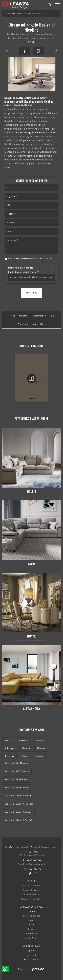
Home (8, 13)
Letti (32, 925)
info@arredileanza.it (35, 864)
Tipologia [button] (23, 324)
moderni (39, 740)
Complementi (32, 950)
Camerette (32, 934)
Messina (41, 748)
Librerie (32, 911)
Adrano (39, 756)
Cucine (31, 881)
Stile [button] (52, 316)
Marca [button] (12, 316)
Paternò (25, 756)
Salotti (35, 13)
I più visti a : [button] (38, 324)
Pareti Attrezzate (32, 916)
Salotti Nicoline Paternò (16, 787)
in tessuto (23, 740)
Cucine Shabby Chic (31, 899)
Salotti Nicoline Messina (16, 763)
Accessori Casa (32, 946)
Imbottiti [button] (23, 316)
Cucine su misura (32, 894)
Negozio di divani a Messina (18, 796)
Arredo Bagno (31, 938)
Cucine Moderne (31, 885)
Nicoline (26, 748)
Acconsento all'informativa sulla (30, 259)
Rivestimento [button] (39, 316)
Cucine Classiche (31, 890)
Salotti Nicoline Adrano (16, 779)
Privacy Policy (45, 259)
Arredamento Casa (21, 13)
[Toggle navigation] (57, 5)
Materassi (32, 955)
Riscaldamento (32, 959)
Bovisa (44, 13)
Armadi (32, 929)
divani (8, 740)
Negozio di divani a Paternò (18, 820)
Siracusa (9, 756)
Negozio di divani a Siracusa (19, 804)
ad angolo (10, 748)
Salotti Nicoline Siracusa (17, 771)
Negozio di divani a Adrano (18, 812)
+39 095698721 (34, 860)
